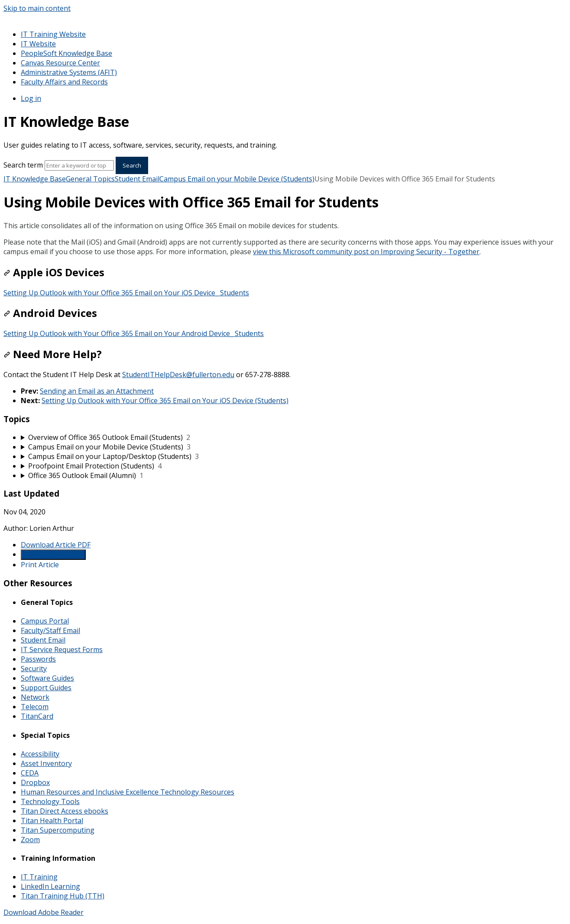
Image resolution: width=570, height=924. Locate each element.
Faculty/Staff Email (50, 630)
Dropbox (35, 782)
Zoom (30, 840)
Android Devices (50, 313)
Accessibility (40, 754)
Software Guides (47, 678)
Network (35, 697)
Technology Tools (50, 801)
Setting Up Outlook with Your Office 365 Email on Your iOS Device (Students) (165, 401)
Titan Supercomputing (58, 830)
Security (34, 669)
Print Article (40, 565)
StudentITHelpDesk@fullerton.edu (178, 375)
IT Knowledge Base (35, 179)
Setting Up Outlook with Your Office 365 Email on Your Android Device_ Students (134, 333)
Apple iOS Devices (54, 272)
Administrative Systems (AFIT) (69, 72)
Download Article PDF (56, 545)
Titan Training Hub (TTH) (63, 896)
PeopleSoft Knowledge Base (66, 53)
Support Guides (46, 688)
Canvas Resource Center (60, 63)
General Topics (90, 179)
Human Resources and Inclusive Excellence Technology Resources (128, 792)
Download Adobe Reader (44, 912)
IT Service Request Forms (62, 649)
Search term (23, 165)
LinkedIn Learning (50, 886)
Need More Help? (53, 354)
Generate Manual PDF (53, 555)
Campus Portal (45, 621)
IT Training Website (53, 34)
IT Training (39, 877)
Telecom (35, 707)
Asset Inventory (46, 763)
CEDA (30, 773)
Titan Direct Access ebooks (65, 811)
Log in (31, 98)
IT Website (38, 44)
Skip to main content (37, 8)
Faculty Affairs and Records (64, 82)
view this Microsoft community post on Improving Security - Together (366, 252)
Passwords (38, 659)
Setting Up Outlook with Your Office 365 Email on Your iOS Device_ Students (126, 293)
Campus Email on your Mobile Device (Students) (237, 179)
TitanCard (37, 716)
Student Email (137, 179)
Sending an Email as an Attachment (97, 391)
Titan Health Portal (52, 821)
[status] (285, 226)
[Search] (79, 165)
